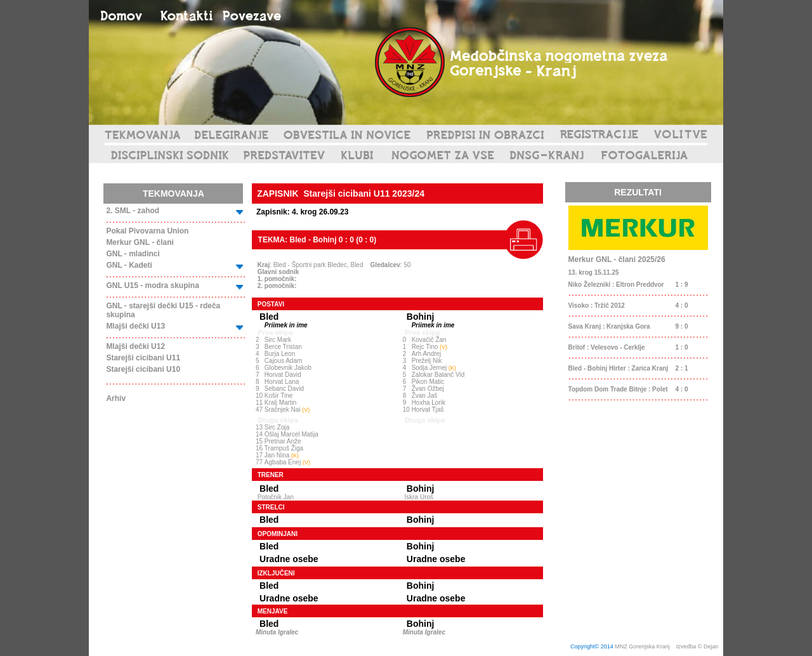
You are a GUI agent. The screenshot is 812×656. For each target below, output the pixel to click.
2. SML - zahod (133, 211)
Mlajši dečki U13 (135, 326)
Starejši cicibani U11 (143, 358)
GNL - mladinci (133, 254)
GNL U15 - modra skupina (152, 285)
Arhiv (116, 398)
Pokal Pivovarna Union (147, 231)
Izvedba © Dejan (698, 646)
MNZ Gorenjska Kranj (642, 646)
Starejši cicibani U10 (143, 369)
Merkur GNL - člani (140, 242)
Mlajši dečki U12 (135, 346)
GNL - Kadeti (129, 265)
